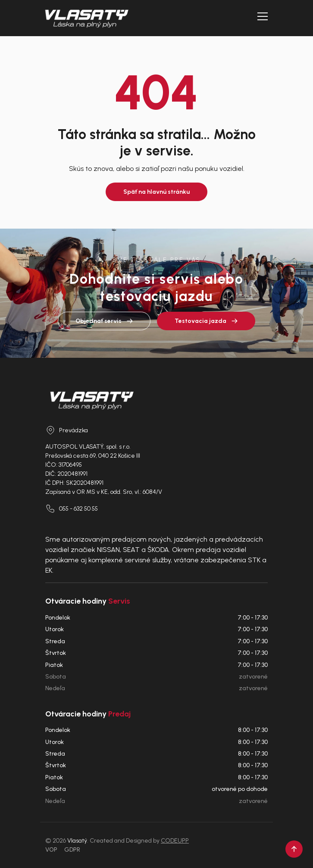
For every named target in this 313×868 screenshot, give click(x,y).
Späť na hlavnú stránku (156, 192)
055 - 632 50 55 (72, 508)
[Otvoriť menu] (263, 16)
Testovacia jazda (206, 321)
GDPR (72, 850)
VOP (51, 850)
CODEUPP (175, 841)
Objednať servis (104, 321)
